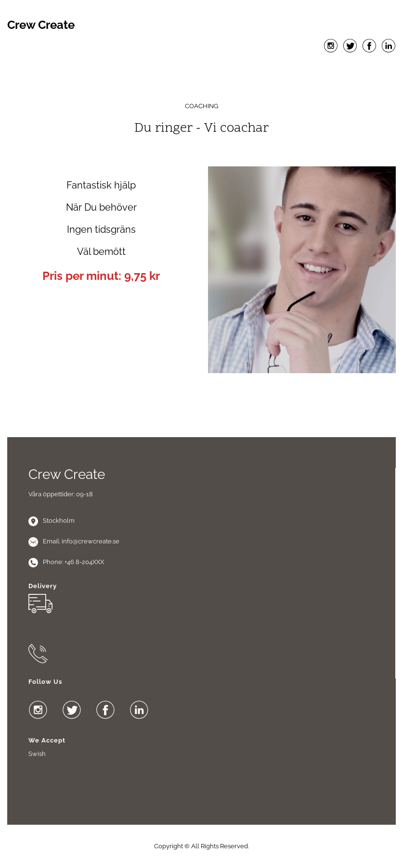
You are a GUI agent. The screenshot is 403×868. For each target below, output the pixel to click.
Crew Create (41, 25)
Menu (202, 68)
